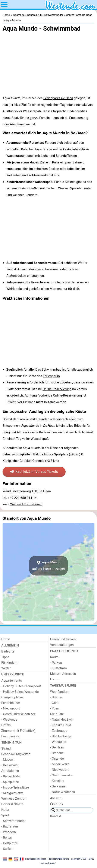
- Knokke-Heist (61, 725)
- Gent (54, 703)
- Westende (9, 720)
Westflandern (60, 692)
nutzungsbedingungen (36, 859)
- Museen (8, 760)
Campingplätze (12, 697)
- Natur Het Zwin (62, 720)
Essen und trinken (63, 639)
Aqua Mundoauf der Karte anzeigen (48, 566)
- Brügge (56, 697)
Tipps (5, 657)
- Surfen (7, 849)
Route (54, 657)
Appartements (12, 681)
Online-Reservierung (57, 389)
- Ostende (57, 759)
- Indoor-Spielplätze (15, 787)
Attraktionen (10, 771)
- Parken (56, 663)
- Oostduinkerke (61, 775)
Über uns (57, 804)
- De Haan (57, 747)
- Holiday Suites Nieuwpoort (21, 686)
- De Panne (58, 786)
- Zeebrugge (59, 731)
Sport (5, 815)
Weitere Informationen (26, 504)
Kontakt (56, 816)
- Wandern (9, 832)
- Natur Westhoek (63, 792)
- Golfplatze (10, 843)
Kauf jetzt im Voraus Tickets (34, 472)
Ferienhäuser (11, 703)
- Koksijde (57, 781)
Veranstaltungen (62, 645)
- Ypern (55, 708)
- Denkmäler (10, 765)
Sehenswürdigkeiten (16, 754)
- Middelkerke (60, 764)
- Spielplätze (10, 782)
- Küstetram (59, 668)
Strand (6, 748)
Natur (5, 810)
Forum (55, 679)
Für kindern (9, 663)
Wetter (6, 668)
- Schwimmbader (13, 821)
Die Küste (57, 714)
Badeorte (8, 651)
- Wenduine (58, 742)
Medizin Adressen (63, 674)
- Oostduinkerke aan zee (18, 714)
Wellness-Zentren (14, 799)
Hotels (6, 725)
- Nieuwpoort (11, 708)
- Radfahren (10, 826)
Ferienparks (58, 98)
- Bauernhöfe (10, 776)
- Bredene (57, 753)
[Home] (24, 639)
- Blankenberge (61, 736)
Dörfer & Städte (12, 804)
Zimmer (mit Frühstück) (18, 731)
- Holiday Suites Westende (20, 692)
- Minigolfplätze (12, 793)
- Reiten (7, 838)
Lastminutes (10, 736)
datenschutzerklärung (59, 859)
